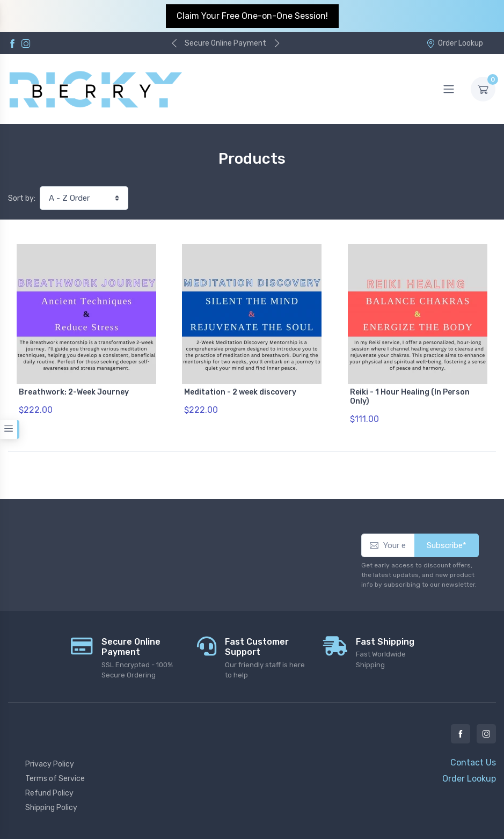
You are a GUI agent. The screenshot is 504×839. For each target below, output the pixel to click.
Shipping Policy (51, 808)
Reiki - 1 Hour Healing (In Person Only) (410, 397)
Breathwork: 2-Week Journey (74, 392)
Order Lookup (455, 43)
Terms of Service (55, 779)
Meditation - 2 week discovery (240, 392)
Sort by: (22, 198)
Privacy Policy (50, 764)
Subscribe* (447, 545)
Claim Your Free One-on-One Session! (252, 16)
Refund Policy (49, 793)
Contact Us (473, 763)
